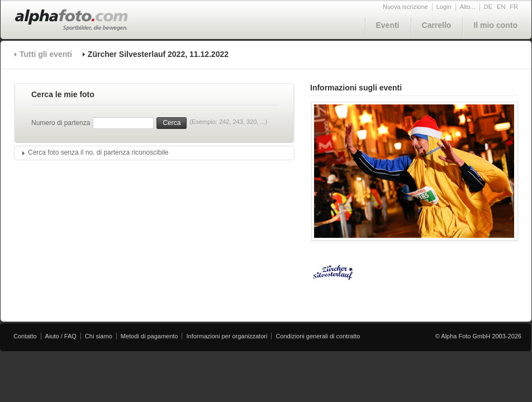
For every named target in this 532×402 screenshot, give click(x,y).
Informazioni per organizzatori (227, 336)
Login (444, 7)
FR (514, 7)
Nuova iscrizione (405, 7)
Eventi (388, 25)
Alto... (468, 7)
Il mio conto (495, 25)
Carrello (437, 25)
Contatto (25, 336)
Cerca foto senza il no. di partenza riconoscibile (98, 152)
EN (501, 7)
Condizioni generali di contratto (318, 336)
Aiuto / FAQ (61, 336)
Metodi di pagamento (149, 336)
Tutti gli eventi (46, 54)
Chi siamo (99, 336)
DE (488, 7)
